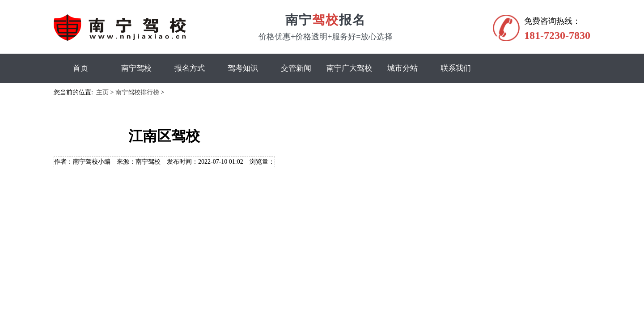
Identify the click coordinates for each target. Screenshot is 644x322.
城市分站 (402, 68)
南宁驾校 (136, 68)
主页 (102, 92)
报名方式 (190, 68)
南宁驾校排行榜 (137, 92)
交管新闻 (296, 68)
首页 (80, 68)
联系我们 (456, 68)
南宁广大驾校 (349, 68)
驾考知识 (243, 68)
